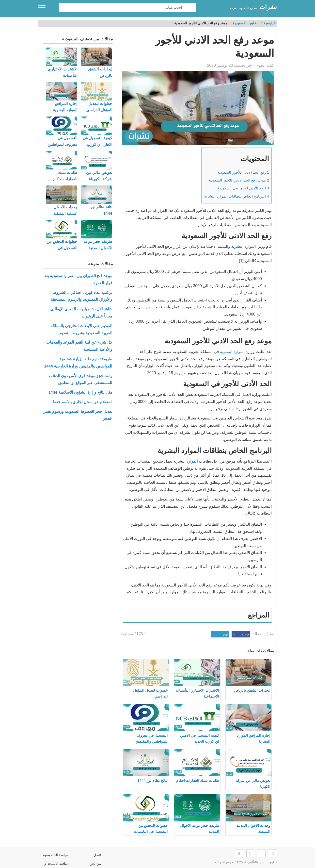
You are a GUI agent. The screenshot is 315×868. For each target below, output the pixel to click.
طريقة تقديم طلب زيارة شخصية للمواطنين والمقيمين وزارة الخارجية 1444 (78, 363)
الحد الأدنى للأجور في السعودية (243, 188)
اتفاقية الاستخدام (56, 864)
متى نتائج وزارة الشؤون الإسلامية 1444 (80, 392)
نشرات (268, 7)
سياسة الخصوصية (56, 855)
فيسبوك (240, 634)
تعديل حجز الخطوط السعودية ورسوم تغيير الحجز (78, 415)
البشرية (237, 246)
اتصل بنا (95, 855)
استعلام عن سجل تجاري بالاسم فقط (82, 402)
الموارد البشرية (232, 352)
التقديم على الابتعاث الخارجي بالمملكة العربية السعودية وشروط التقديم (81, 329)
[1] (242, 261)
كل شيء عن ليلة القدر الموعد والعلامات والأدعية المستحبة (79, 346)
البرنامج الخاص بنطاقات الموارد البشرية (236, 196)
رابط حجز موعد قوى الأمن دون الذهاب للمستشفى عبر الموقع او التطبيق (81, 379)
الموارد (192, 461)
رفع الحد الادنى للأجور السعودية (243, 172)
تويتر (219, 634)
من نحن (95, 864)
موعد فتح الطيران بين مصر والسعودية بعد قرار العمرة (78, 279)
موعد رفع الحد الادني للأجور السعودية (239, 180)
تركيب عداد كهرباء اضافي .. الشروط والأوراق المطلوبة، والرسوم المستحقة (81, 296)
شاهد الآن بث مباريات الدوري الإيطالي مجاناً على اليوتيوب (81, 313)
